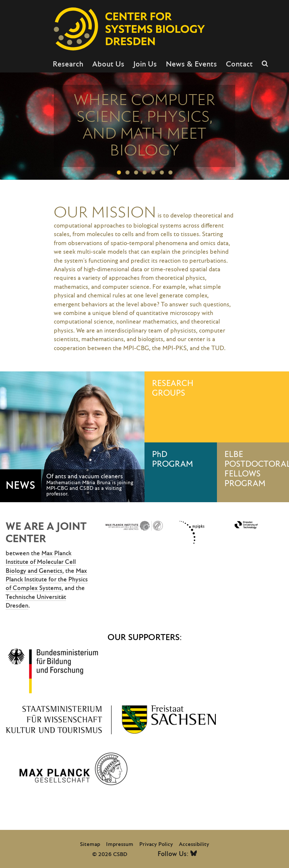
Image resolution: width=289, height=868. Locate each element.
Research (68, 64)
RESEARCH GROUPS (173, 389)
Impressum (120, 844)
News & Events (191, 64)
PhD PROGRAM (173, 460)
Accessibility (194, 844)
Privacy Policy (156, 844)
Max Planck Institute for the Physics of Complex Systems (47, 580)
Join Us (145, 64)
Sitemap (90, 844)
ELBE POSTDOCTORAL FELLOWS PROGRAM (257, 469)
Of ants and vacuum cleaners (85, 476)
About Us (108, 64)
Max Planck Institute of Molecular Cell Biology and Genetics (41, 562)
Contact (239, 64)
